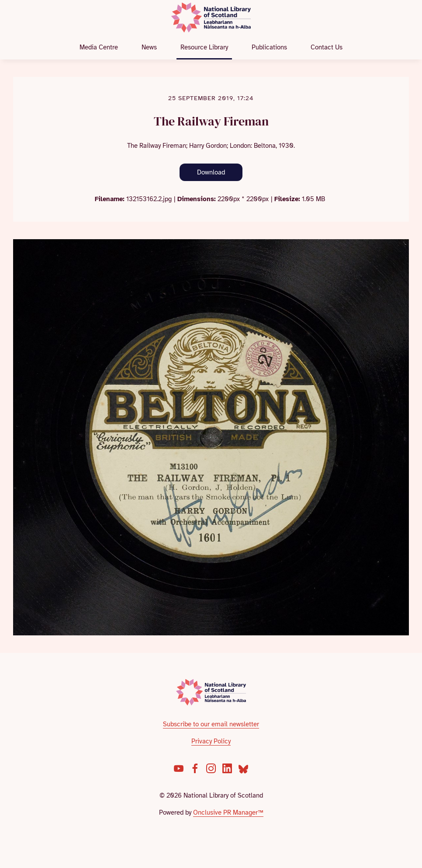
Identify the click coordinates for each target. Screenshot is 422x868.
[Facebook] (195, 768)
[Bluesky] (243, 768)
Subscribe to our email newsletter (211, 724)
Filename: (110, 199)
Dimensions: (197, 199)
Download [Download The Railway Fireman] (211, 172)
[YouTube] (179, 768)
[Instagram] (211, 768)
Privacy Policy (211, 741)
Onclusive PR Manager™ (228, 812)
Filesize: (287, 199)
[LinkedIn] (227, 768)
